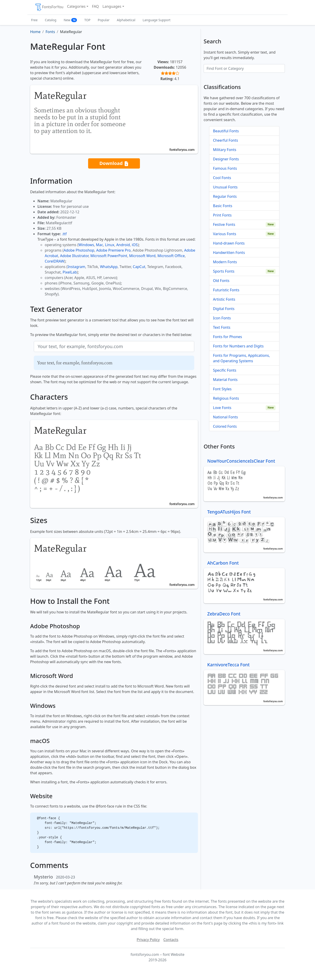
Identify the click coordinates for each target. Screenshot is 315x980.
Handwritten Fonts (229, 253)
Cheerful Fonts (226, 140)
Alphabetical (126, 20)
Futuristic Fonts (226, 290)
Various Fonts (225, 234)
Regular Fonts (225, 196)
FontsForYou (49, 7)
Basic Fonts (223, 206)
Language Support (157, 20)
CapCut (139, 267)
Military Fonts (225, 150)
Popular (104, 20)
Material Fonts (225, 380)
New (70, 20)
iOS (135, 245)
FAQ (95, 6)
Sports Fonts (224, 271)
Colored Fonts (225, 426)
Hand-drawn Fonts (229, 243)
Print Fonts (222, 215)
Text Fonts (222, 327)
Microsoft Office (171, 256)
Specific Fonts (225, 370)
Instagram (76, 267)
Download (114, 163)
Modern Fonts (225, 262)
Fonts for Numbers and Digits (238, 346)
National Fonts (225, 417)
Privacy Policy (148, 940)
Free (34, 20)
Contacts (171, 940)
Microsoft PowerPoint (109, 256)
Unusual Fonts (225, 187)
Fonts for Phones (227, 337)
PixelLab (70, 272)
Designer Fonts (226, 159)
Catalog (51, 20)
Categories (76, 6)
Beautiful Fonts (226, 131)
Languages (112, 6)
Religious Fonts (226, 398)
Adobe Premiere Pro (114, 250)
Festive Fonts (224, 224)
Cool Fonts (222, 178)
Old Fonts (221, 281)
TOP (87, 20)
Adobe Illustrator (74, 256)
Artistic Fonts (224, 299)
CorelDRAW (54, 261)
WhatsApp (109, 267)
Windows (86, 245)
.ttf (64, 234)
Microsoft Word (142, 256)
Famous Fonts (225, 168)
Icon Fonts (222, 318)
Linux (110, 245)
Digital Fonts (224, 309)
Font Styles (222, 389)
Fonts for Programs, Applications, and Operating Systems (241, 358)
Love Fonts (222, 408)
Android (123, 245)
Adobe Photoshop (79, 250)
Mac (99, 245)
